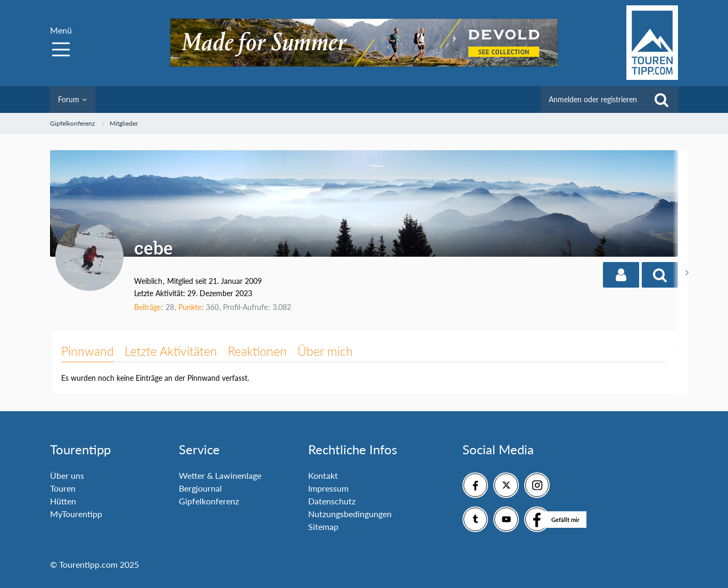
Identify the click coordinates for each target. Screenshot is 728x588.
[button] (621, 275)
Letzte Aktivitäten (171, 351)
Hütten (63, 501)
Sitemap (323, 526)
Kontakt (323, 475)
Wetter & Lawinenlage (220, 475)
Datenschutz (332, 501)
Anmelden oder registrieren (593, 99)
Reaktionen (257, 351)
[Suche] (661, 100)
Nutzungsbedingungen (350, 514)
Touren (63, 488)
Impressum (328, 488)
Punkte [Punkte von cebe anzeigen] (190, 307)
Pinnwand (88, 351)
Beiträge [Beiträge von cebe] (147, 307)
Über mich (325, 351)
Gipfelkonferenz (209, 501)
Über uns (67, 475)
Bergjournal (200, 488)
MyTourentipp (76, 514)
